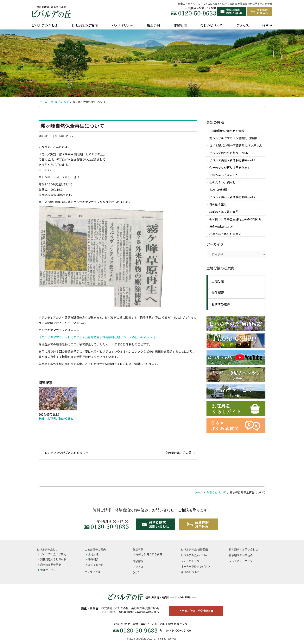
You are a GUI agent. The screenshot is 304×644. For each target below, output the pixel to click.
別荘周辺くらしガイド (52, 559)
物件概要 (218, 293)
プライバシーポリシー (242, 561)
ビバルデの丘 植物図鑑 (194, 549)
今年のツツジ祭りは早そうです (230, 167)
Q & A (136, 572)
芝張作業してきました (224, 175)
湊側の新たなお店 (221, 226)
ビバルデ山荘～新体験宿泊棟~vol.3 (232, 160)
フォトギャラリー (191, 561)
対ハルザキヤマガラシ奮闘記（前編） (234, 138)
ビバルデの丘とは (47, 549)
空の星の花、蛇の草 (178, 453)
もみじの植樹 (218, 190)
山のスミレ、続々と (222, 182)
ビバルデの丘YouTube (194, 555)
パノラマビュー (94, 572)
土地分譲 (218, 281)
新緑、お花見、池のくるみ (56, 419)
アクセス (138, 567)
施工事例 (138, 549)
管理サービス (47, 570)
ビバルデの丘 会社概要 (196, 611)
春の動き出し (218, 204)
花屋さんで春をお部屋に (225, 234)
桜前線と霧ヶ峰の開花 (224, 212)
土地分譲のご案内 (95, 549)
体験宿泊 (138, 561)
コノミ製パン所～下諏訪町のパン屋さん (236, 145)
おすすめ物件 (221, 304)
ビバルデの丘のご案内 (52, 554)
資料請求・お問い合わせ (244, 549)
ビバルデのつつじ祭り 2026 (229, 153)
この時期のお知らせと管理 (227, 131)
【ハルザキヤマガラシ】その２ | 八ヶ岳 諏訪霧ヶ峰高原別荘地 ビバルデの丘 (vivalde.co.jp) (98, 337)
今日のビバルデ (64, 136)
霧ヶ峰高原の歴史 (49, 564)
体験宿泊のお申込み (241, 555)
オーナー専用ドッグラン (195, 566)
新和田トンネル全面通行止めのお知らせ (235, 219)
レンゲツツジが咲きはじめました (66, 453)
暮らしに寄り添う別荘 (148, 554)
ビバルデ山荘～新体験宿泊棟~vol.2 (232, 197)
